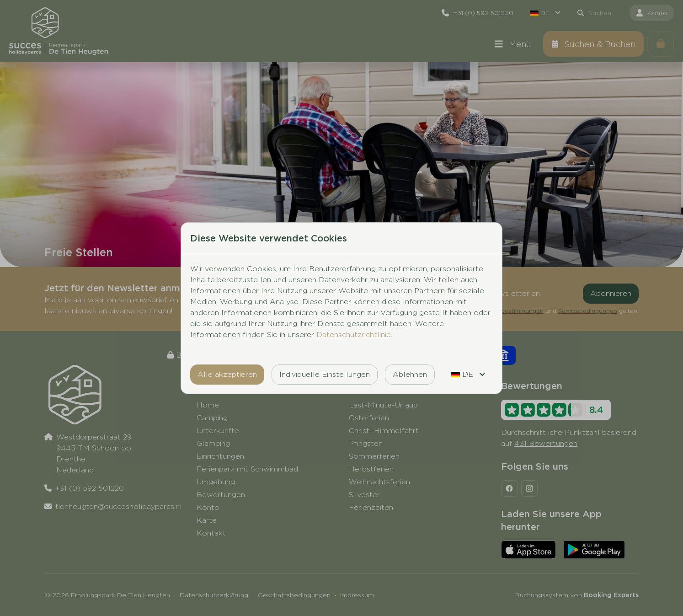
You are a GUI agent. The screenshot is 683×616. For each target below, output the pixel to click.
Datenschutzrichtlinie (354, 335)
